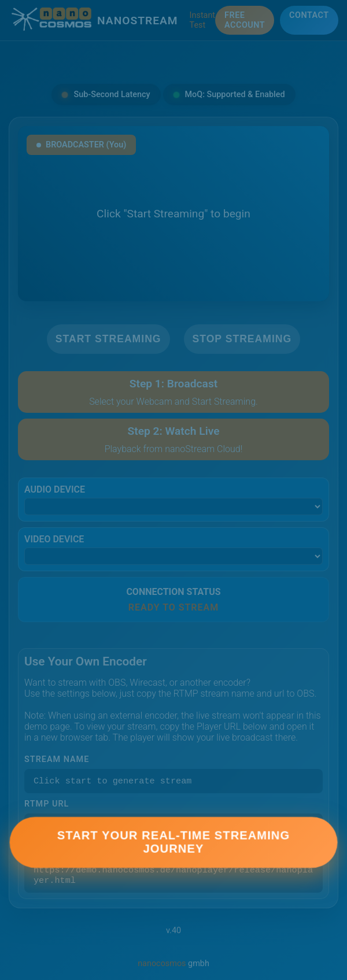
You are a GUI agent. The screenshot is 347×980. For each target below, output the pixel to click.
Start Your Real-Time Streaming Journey (173, 847)
